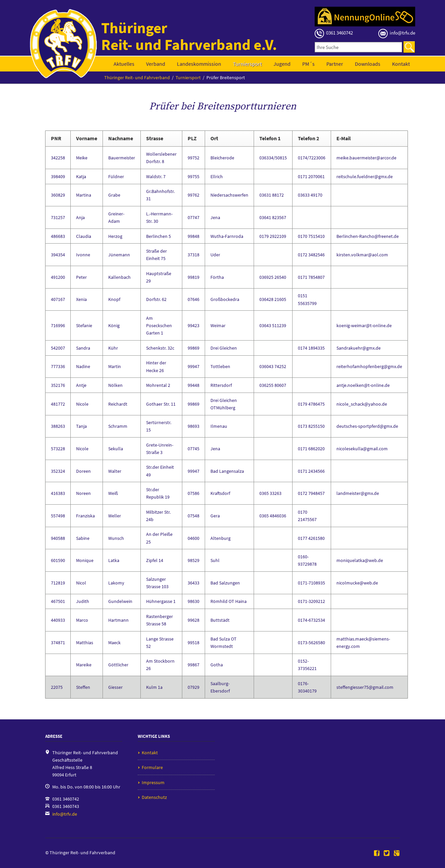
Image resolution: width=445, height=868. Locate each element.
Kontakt (401, 64)
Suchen (409, 47)
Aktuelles (124, 64)
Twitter (387, 853)
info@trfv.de (65, 814)
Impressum (153, 782)
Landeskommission (199, 64)
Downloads (368, 64)
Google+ (397, 853)
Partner (335, 64)
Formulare (152, 767)
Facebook (377, 853)
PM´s (308, 64)
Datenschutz (154, 797)
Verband (156, 64)
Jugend (282, 64)
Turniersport (247, 64)
